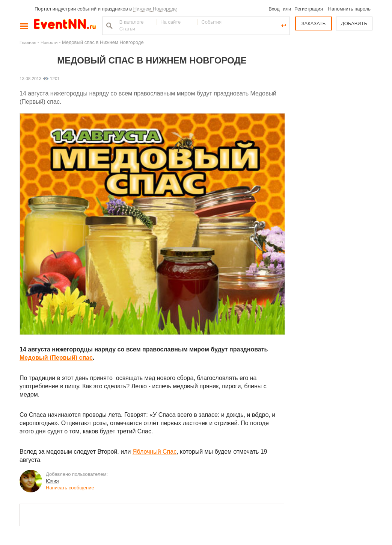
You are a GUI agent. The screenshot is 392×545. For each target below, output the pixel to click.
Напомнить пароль (349, 9)
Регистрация (309, 9)
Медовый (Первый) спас (56, 358)
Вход (274, 9)
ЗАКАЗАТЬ (314, 23)
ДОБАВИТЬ (354, 23)
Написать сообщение (70, 488)
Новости (49, 42)
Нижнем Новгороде (155, 9)
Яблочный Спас (155, 452)
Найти (109, 26)
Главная (28, 42)
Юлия (52, 481)
